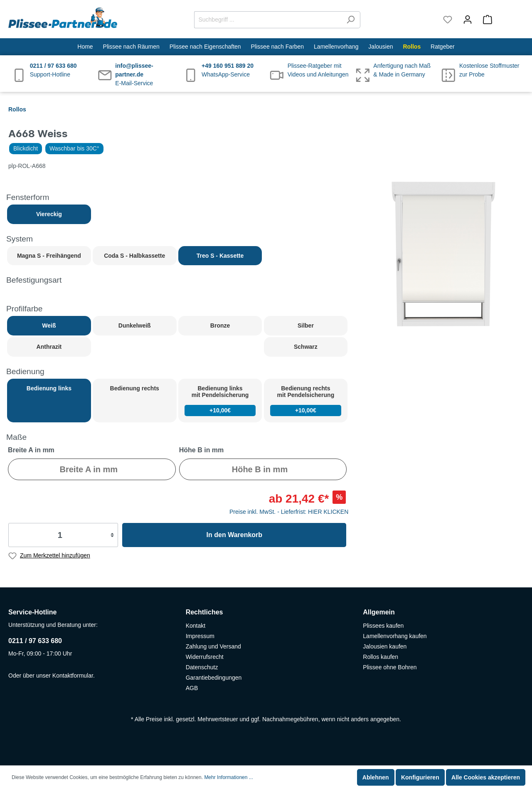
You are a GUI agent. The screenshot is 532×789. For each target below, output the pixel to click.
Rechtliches (204, 612)
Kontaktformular (73, 676)
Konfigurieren (420, 777)
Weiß (49, 325)
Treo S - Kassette (220, 256)
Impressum (200, 636)
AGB (192, 688)
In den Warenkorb (235, 535)
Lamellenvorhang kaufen (395, 636)
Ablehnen (376, 777)
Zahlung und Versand (213, 646)
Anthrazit (49, 347)
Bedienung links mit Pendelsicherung (220, 401)
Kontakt (196, 626)
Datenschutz (202, 667)
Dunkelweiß (135, 325)
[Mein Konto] (468, 20)
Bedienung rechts (135, 388)
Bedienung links (49, 388)
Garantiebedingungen (214, 678)
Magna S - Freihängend (49, 256)
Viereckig (49, 214)
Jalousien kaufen (385, 646)
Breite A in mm (31, 450)
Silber (306, 325)
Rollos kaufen (381, 657)
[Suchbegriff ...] (268, 20)
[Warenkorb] (501, 20)
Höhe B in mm (202, 450)
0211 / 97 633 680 (35, 641)
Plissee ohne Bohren (390, 667)
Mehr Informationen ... (228, 777)
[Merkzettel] (448, 20)
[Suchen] (351, 20)
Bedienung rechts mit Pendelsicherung (306, 401)
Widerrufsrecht (205, 657)
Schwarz (306, 347)
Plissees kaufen (383, 626)
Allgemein (379, 612)
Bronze (220, 325)
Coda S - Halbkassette (134, 256)
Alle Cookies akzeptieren (486, 777)
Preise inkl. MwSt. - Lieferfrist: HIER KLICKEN (289, 512)
